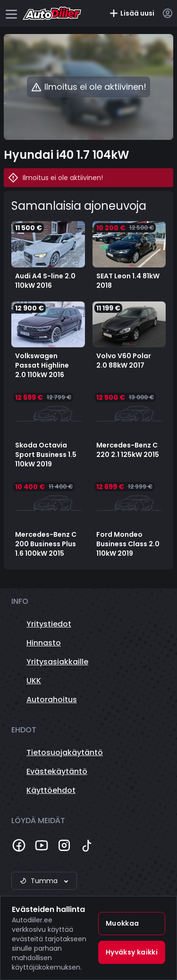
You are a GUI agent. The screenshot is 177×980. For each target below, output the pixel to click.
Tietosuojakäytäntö (65, 752)
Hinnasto (44, 643)
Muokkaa (122, 923)
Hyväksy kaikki (132, 952)
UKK (34, 681)
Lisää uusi (132, 13)
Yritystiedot (49, 624)
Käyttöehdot (51, 790)
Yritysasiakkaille (57, 662)
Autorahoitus (52, 700)
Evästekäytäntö (57, 771)
